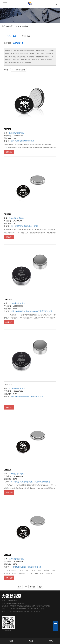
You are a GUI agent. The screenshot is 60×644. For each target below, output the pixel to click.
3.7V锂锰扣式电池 (18, 482)
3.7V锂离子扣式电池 (17, 303)
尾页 (40, 587)
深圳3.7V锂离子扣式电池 (21, 311)
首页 (20, 587)
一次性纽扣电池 (17, 567)
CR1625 (8, 555)
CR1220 (8, 214)
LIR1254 (8, 299)
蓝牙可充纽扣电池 (43, 482)
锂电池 (31, 141)
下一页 (32, 587)
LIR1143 (8, 385)
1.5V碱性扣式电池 (19, 70)
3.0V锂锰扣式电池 (16, 133)
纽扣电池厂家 (16, 141)
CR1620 (8, 470)
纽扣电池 (27, 567)
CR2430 (8, 129)
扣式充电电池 (16, 396)
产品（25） (12, 36)
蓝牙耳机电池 (47, 311)
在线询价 (9, 152)
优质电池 (25, 226)
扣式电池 (25, 141)
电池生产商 (33, 226)
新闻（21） (27, 36)
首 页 (17, 26)
